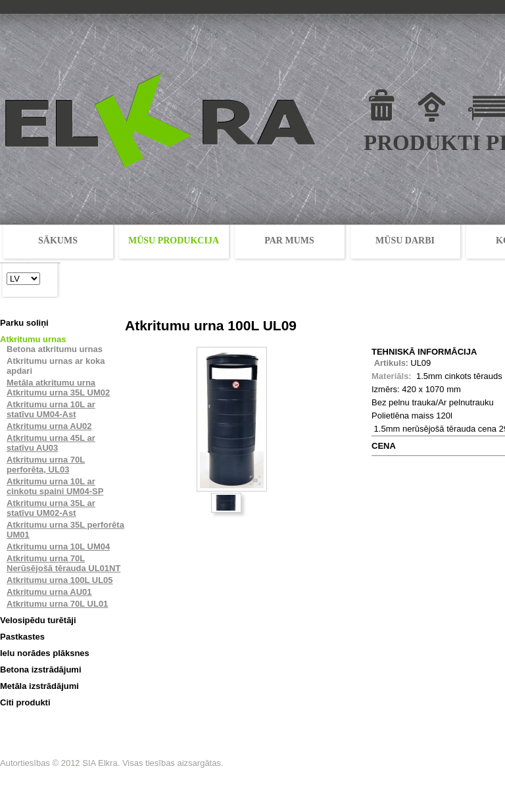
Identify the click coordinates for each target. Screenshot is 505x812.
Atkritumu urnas (33, 339)
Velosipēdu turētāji (38, 620)
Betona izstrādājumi (41, 670)
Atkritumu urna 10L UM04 (58, 546)
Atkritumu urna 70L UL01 (57, 604)
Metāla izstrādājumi (39, 686)
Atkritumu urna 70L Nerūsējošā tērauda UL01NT (63, 563)
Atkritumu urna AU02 (49, 426)
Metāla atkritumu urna (51, 383)
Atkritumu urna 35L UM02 (58, 393)
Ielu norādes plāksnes (45, 653)
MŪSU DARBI (405, 241)
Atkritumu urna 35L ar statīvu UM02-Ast (51, 508)
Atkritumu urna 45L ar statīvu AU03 (51, 443)
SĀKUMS (58, 241)
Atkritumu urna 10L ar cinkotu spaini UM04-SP (55, 486)
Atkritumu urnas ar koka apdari (56, 366)
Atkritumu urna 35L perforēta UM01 (65, 530)
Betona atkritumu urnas (55, 349)
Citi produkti (25, 702)
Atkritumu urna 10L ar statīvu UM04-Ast (51, 409)
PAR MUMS (289, 241)
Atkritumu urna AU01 (49, 592)
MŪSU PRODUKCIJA (174, 241)
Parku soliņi (24, 323)
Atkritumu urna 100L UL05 (60, 580)
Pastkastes (22, 637)
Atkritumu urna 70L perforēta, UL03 (46, 465)
